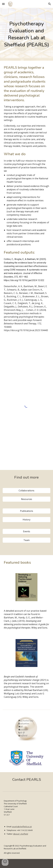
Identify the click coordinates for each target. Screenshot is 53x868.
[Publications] (27, 511)
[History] (27, 520)
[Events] (27, 531)
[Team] (27, 540)
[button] (3, 4)
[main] (27, 34)
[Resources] (27, 499)
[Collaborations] (27, 491)
